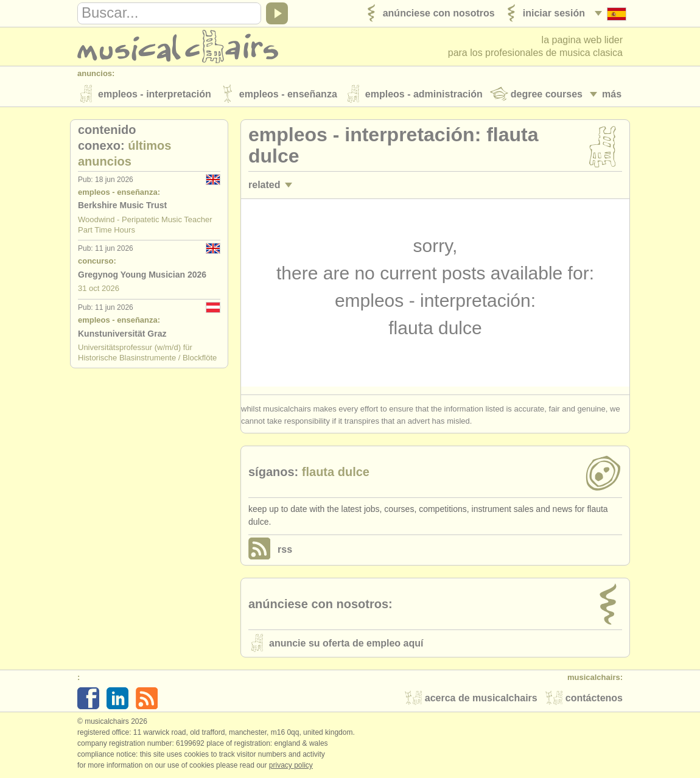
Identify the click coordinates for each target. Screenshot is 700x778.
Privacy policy (291, 765)
